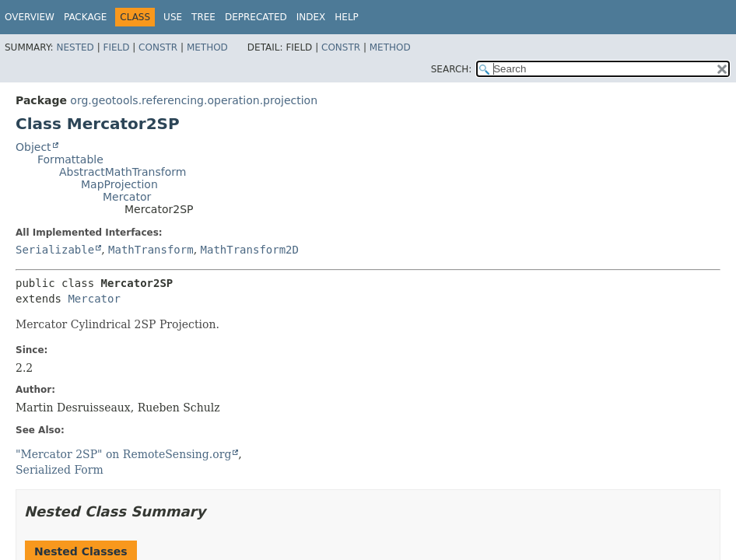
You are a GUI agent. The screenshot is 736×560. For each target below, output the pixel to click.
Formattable (70, 159)
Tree (203, 17)
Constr (158, 47)
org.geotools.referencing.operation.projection (194, 100)
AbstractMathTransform (123, 172)
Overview (30, 17)
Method (207, 47)
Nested (75, 47)
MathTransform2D (250, 250)
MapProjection (119, 184)
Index (311, 17)
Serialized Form (60, 470)
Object (33, 147)
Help (347, 17)
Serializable (55, 250)
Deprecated (256, 17)
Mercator (127, 197)
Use (173, 17)
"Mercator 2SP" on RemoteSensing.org (123, 454)
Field (116, 47)
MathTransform (151, 250)
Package (85, 17)
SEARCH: (452, 69)
